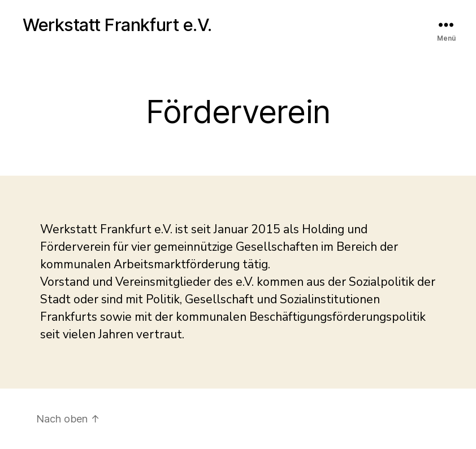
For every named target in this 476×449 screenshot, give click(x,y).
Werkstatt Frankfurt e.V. (117, 25)
